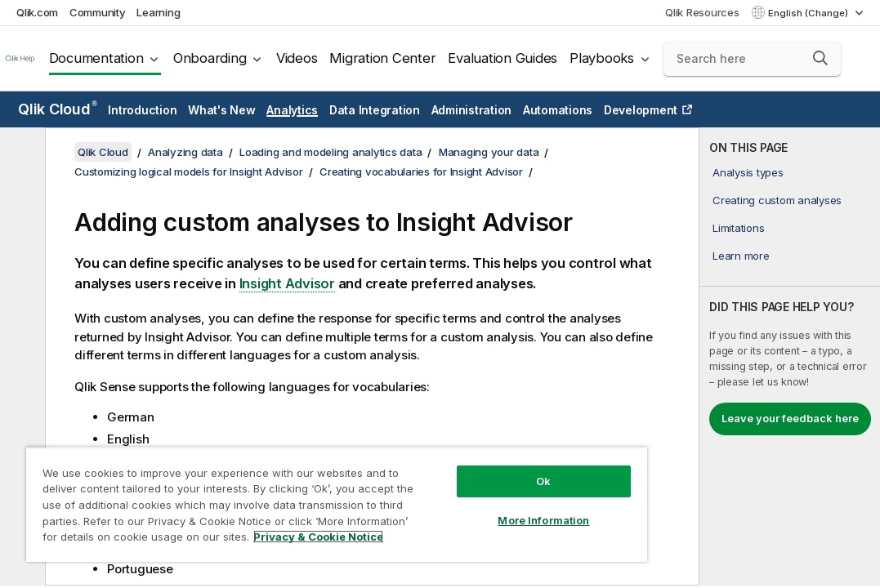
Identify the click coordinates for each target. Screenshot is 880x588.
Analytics (292, 110)
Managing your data (489, 152)
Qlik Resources (702, 12)
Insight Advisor (287, 283)
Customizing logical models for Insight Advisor (189, 171)
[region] (281, 490)
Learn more (741, 256)
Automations (558, 110)
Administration (472, 110)
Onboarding (210, 58)
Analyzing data (185, 152)
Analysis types (748, 172)
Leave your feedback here (790, 418)
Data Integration (375, 110)
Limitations (738, 228)
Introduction (142, 110)
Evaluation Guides (503, 58)
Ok (450, 452)
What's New (222, 110)
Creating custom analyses (777, 200)
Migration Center (382, 58)
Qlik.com (37, 12)
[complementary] (790, 356)
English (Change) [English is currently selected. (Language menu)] (809, 13)
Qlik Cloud (58, 109)
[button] (820, 58)
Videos (297, 58)
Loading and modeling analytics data (331, 152)
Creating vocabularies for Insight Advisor (421, 171)
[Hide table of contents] (20, 153)
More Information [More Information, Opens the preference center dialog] (450, 492)
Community (98, 12)
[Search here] (752, 59)
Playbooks (602, 58)
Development (641, 110)
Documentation (96, 58)
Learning (158, 12)
